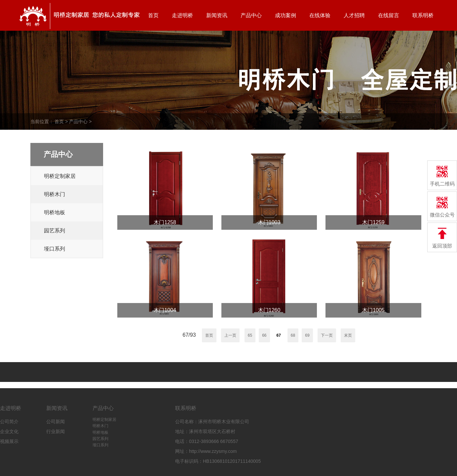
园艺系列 (55, 231)
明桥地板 (55, 212)
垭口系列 (55, 249)
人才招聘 (354, 15)
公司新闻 (56, 422)
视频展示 (9, 441)
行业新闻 (56, 431)
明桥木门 (55, 194)
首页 (153, 15)
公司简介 (9, 422)
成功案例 (286, 15)
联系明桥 (423, 15)
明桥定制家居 (60, 176)
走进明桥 (182, 15)
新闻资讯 (217, 15)
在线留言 (389, 15)
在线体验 (320, 15)
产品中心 (251, 15)
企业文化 (9, 431)
